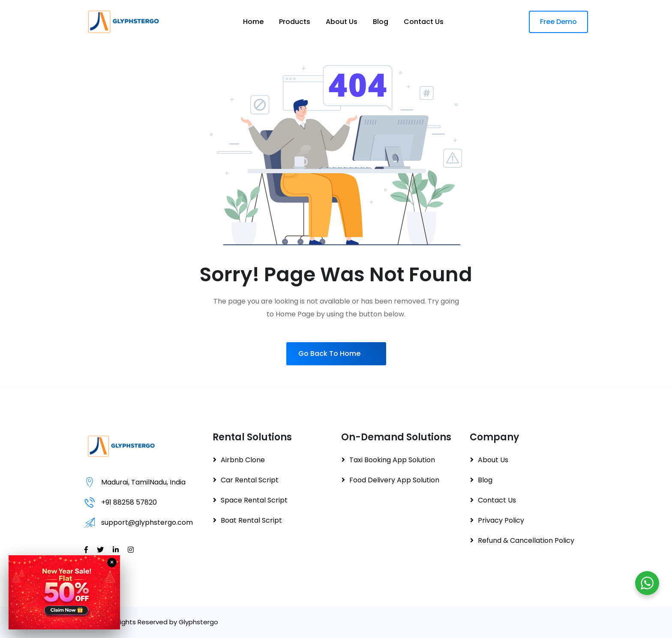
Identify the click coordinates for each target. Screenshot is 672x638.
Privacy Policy (501, 520)
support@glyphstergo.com (147, 522)
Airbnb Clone (243, 460)
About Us (342, 22)
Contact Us (424, 22)
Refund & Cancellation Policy (526, 540)
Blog (381, 22)
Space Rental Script (254, 500)
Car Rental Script (250, 480)
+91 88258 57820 (129, 502)
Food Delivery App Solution (394, 480)
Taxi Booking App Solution (392, 460)
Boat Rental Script (251, 520)
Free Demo (558, 22)
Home (253, 22)
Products (295, 22)
